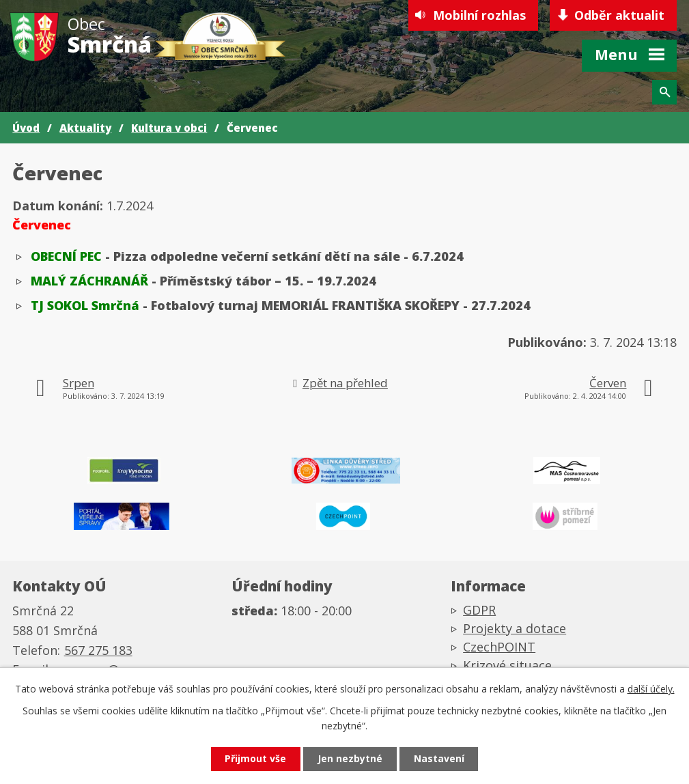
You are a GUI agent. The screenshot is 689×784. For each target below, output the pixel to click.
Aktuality (85, 128)
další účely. (651, 689)
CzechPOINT (499, 647)
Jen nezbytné (350, 759)
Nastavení (439, 759)
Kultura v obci (169, 128)
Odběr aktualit (619, 15)
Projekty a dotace (515, 628)
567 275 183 (98, 650)
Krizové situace (507, 665)
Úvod (26, 128)
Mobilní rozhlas (479, 15)
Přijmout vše (255, 759)
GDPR (479, 610)
